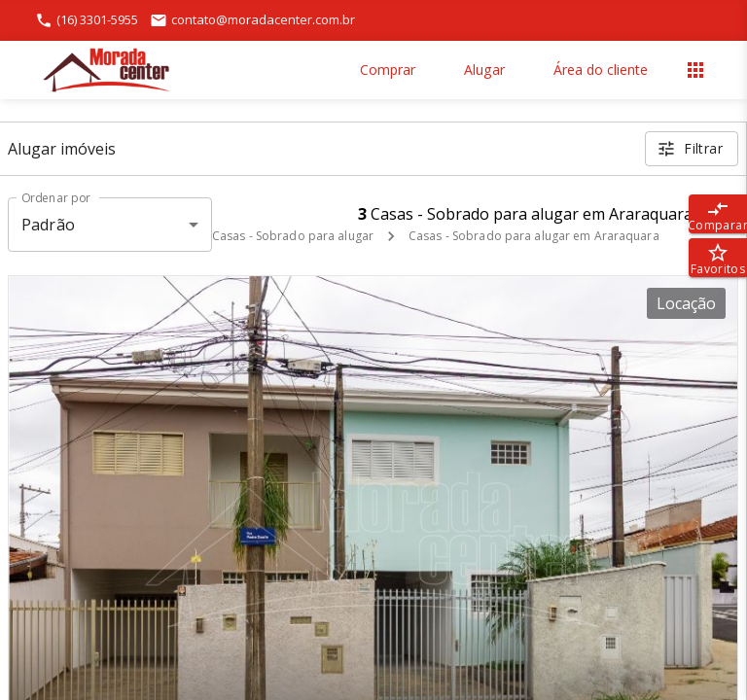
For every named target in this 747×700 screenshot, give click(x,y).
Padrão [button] (48, 225)
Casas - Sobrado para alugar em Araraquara (534, 236)
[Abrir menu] (695, 70)
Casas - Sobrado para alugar (293, 236)
